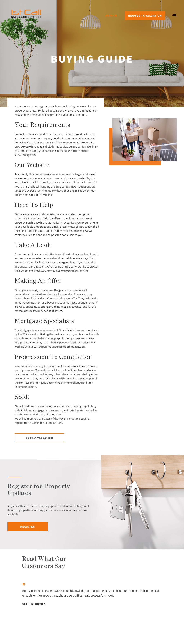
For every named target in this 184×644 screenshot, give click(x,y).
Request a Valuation (145, 16)
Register (28, 527)
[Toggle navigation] (174, 15)
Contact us (21, 134)
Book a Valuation (39, 438)
